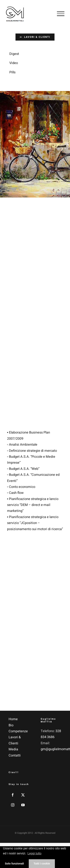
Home (13, 719)
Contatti (15, 755)
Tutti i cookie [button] (42, 864)
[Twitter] (23, 795)
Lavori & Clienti (15, 740)
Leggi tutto (34, 853)
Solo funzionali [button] (14, 864)
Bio (11, 725)
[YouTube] (23, 805)
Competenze (18, 731)
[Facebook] (13, 795)
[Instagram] (13, 805)
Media (13, 749)
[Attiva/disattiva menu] (61, 14)
